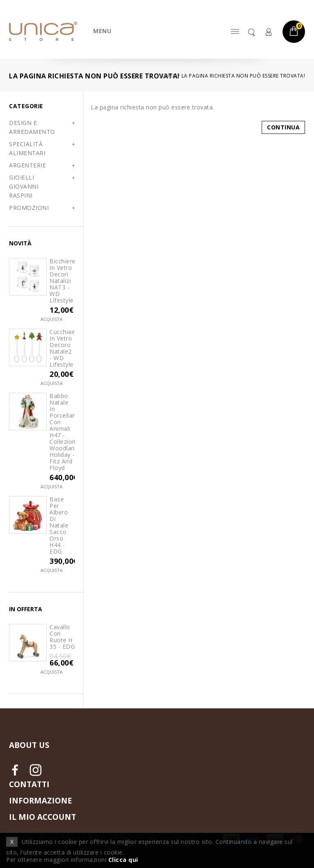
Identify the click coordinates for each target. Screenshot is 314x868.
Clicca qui (123, 860)
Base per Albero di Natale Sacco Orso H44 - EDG (59, 525)
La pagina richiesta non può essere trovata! (243, 76)
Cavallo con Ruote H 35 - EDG (62, 637)
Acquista (52, 319)
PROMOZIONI (29, 208)
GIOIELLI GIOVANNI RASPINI (24, 186)
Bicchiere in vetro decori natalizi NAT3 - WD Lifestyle (62, 281)
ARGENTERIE (27, 165)
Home (167, 76)
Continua (283, 127)
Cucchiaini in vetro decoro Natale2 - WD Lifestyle (62, 348)
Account (268, 32)
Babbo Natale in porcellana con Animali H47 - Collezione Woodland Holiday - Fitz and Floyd (62, 432)
